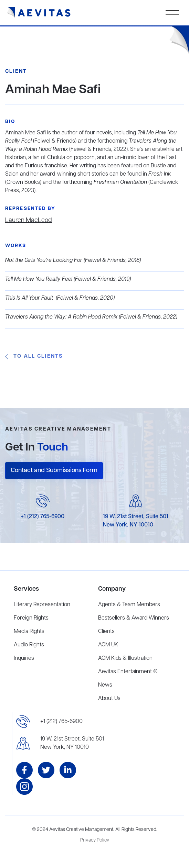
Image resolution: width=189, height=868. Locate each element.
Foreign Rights (31, 618)
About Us (109, 699)
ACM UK (108, 645)
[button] (172, 13)
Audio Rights (29, 645)
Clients (106, 632)
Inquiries (24, 658)
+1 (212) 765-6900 (43, 517)
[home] (39, 13)
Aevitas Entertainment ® (128, 672)
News (105, 685)
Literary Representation (42, 605)
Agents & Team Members (129, 605)
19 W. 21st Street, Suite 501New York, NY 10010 (72, 743)
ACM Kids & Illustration (125, 658)
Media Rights (29, 632)
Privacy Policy (95, 840)
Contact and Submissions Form (54, 470)
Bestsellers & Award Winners (134, 618)
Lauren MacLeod (29, 220)
